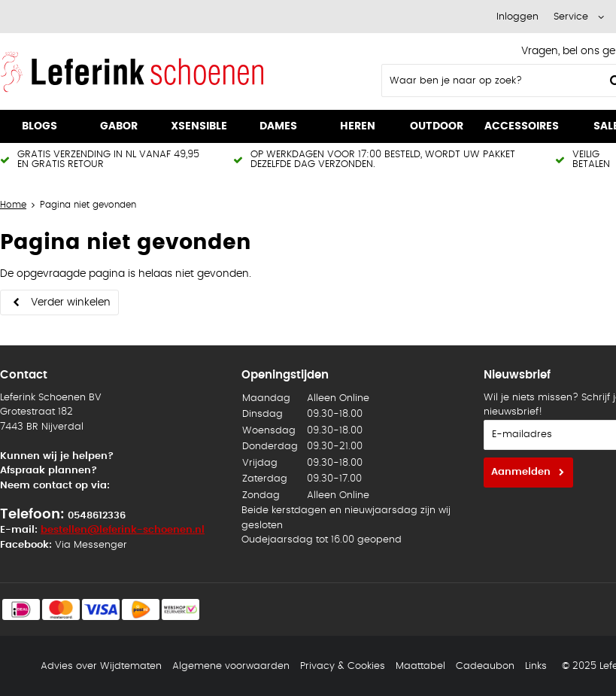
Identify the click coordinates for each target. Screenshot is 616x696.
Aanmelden (521, 472)
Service (571, 17)
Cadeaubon (485, 666)
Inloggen (517, 17)
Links (536, 666)
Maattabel (420, 666)
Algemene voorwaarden (231, 666)
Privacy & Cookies (343, 666)
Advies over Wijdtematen (101, 666)
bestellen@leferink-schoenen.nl (123, 530)
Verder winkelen (71, 302)
